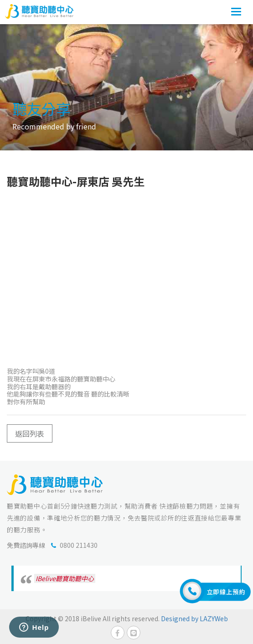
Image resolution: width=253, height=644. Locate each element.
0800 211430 (79, 545)
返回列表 (30, 433)
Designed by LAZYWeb (194, 618)
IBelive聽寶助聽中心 (65, 578)
